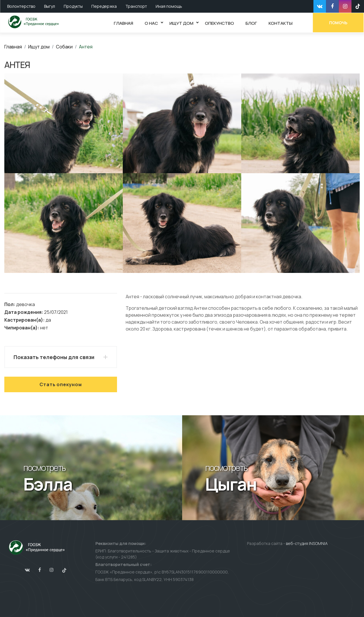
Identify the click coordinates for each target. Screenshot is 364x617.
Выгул (50, 6)
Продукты (73, 6)
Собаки (64, 47)
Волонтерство (21, 6)
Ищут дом (39, 47)
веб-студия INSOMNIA (307, 543)
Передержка (104, 6)
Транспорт (136, 6)
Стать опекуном (61, 384)
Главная (13, 47)
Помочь (339, 22)
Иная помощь (169, 6)
